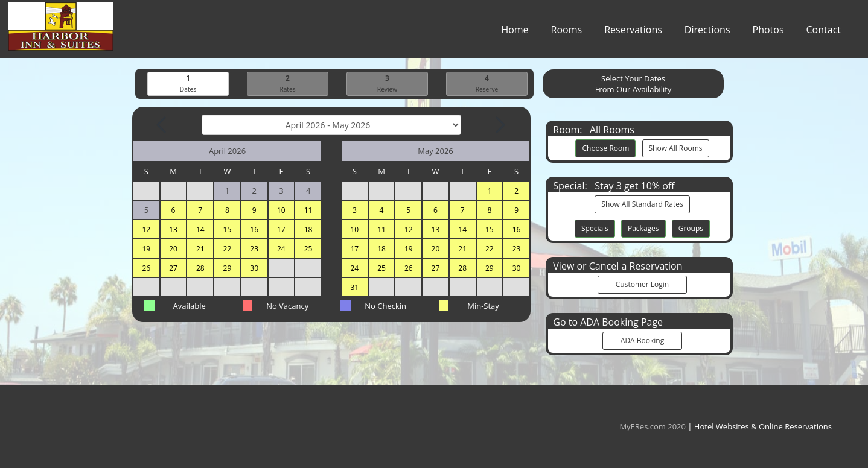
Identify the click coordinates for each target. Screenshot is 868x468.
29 (228, 269)
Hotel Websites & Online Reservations (763, 426)
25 (308, 249)
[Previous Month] (162, 125)
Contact (824, 33)
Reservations (633, 33)
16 (254, 230)
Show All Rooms (676, 149)
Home (515, 33)
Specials (595, 229)
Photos (768, 33)
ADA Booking (642, 341)
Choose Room (605, 149)
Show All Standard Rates (642, 205)
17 (281, 230)
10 (281, 211)
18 (308, 230)
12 (146, 230)
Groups (691, 229)
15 (228, 230)
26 (146, 269)
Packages (643, 229)
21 (200, 249)
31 (354, 288)
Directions (707, 33)
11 (308, 211)
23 (254, 249)
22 (228, 249)
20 (173, 249)
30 (254, 269)
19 (146, 249)
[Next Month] (499, 125)
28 (200, 269)
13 (173, 230)
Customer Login (642, 285)
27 (173, 269)
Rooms (567, 33)
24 (281, 249)
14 (200, 230)
